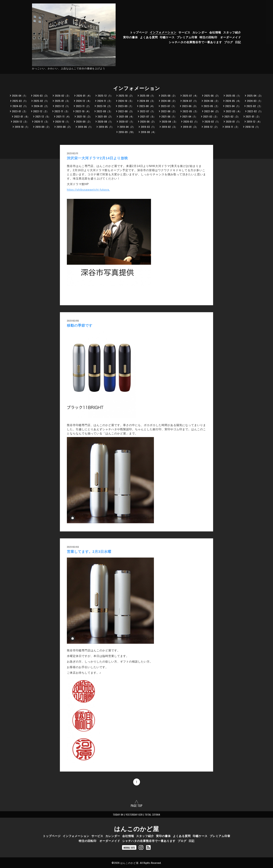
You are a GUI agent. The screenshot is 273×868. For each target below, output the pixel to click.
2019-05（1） (106, 127)
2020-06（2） (148, 121)
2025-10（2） (126, 96)
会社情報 (215, 32)
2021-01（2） (253, 116)
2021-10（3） (84, 116)
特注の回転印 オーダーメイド (220, 37)
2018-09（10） (127, 132)
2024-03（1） (255, 101)
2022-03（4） (234, 111)
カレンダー (200, 32)
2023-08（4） (147, 106)
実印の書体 (130, 37)
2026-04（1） (20, 96)
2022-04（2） (212, 111)
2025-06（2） (212, 96)
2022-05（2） (191, 111)
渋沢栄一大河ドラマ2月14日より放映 (97, 158)
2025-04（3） (255, 96)
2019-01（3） (191, 127)
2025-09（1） (148, 96)
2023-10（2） (105, 106)
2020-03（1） (191, 121)
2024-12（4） (84, 101)
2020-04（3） (170, 121)
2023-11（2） (84, 106)
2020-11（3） (42, 121)
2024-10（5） (126, 101)
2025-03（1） (20, 101)
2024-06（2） (212, 101)
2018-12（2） (212, 127)
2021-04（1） (190, 116)
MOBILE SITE (129, 848)
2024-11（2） (105, 101)
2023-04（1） (233, 106)
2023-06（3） (190, 106)
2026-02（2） (63, 96)
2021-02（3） (232, 116)
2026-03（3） (41, 96)
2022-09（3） (105, 111)
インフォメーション (163, 32)
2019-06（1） (85, 127)
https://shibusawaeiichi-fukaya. (88, 190)
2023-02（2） (255, 106)
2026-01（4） (84, 96)
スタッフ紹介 (232, 32)
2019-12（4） (254, 121)
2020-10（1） (63, 121)
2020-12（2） (21, 121)
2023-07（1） (169, 106)
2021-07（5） (148, 116)
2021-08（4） (127, 116)
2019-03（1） (149, 127)
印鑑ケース (167, 37)
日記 (238, 42)
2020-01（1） (233, 121)
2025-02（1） (41, 101)
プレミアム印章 (187, 37)
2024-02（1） (20, 106)
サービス (184, 32)
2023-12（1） (63, 106)
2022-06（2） (169, 111)
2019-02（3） (170, 127)
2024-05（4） (233, 101)
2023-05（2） (212, 106)
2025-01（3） (63, 101)
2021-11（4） (64, 116)
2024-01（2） (42, 106)
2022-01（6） (22, 116)
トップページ (139, 32)
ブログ (229, 42)
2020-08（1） (106, 121)
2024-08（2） (169, 101)
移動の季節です (80, 325)
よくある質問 (149, 37)
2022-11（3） (62, 111)
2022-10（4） (83, 111)
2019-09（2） (43, 127)
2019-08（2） (64, 127)
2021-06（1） (169, 116)
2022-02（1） (255, 111)
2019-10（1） (22, 127)
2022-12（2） (41, 111)
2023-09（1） (126, 106)
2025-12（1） (105, 96)
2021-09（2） (106, 116)
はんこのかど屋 (136, 828)
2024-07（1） (190, 101)
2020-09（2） (84, 121)
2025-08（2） (169, 96)
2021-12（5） (43, 116)
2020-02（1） (212, 121)
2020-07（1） (127, 121)
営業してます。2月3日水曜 (91, 552)
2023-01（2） (20, 111)
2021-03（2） (211, 116)
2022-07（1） (148, 111)
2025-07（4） (191, 96)
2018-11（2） (232, 127)
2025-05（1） (234, 96)
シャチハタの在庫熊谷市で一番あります (195, 42)
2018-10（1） (253, 127)
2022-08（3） (126, 111)
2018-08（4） (149, 132)
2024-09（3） (147, 101)
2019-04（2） (127, 127)
